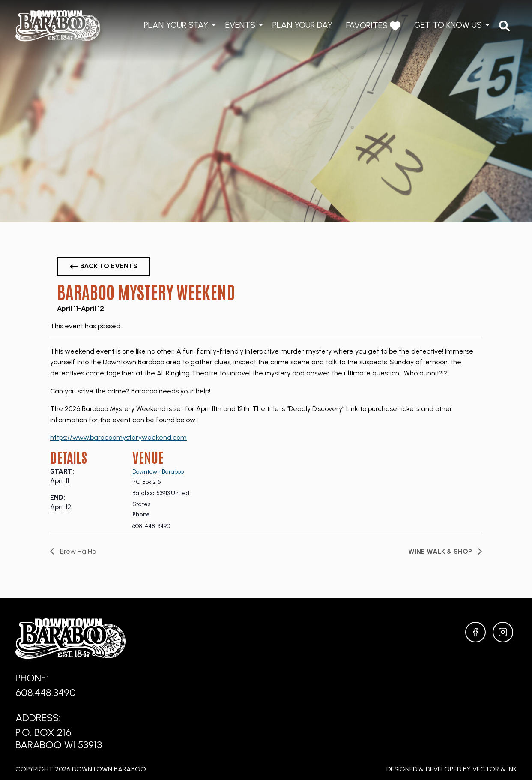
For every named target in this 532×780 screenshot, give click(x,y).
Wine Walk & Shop (441, 551)
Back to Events (104, 266)
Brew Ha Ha (77, 551)
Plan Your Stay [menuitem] (176, 25)
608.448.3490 (46, 692)
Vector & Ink (495, 769)
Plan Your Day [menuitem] (302, 25)
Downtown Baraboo (158, 472)
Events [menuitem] (240, 25)
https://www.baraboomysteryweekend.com (118, 437)
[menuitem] (504, 26)
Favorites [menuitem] (373, 26)
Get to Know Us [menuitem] (448, 25)
